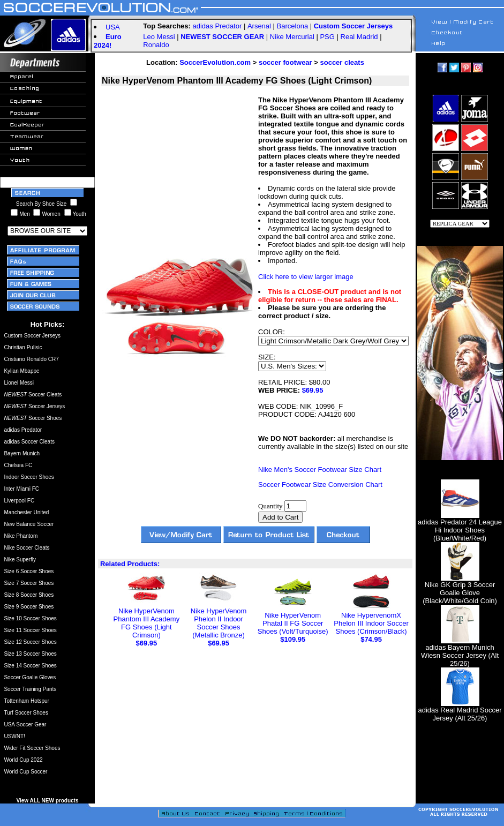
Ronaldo (156, 45)
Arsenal (259, 26)
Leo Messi (159, 37)
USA (113, 27)
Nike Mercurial (292, 37)
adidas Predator (217, 26)
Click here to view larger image (306, 277)
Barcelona (293, 26)
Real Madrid (359, 37)
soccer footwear (285, 62)
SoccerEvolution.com (215, 62)
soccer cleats (342, 62)
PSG (327, 37)
